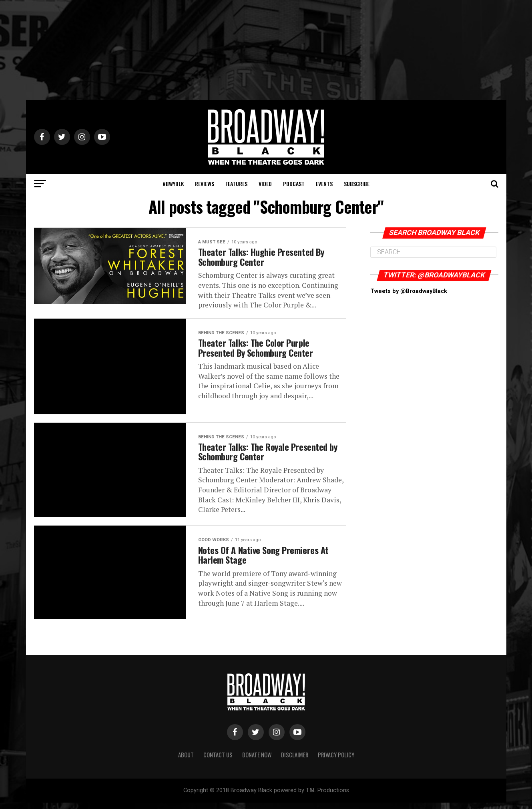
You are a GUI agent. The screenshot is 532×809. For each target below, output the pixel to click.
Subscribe (357, 184)
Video (265, 184)
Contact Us (218, 761)
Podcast (294, 184)
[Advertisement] (266, 50)
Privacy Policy (336, 761)
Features (236, 184)
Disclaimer (295, 761)
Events (324, 184)
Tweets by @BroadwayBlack (409, 291)
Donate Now (257, 761)
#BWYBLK (173, 184)
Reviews (205, 184)
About (186, 761)
